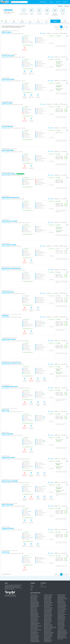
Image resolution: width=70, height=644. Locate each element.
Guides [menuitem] (51, 2)
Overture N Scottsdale (9, 174)
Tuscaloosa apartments (62, 630)
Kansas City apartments (48, 609)
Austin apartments (34, 600)
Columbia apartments (34, 625)
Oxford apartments (47, 639)
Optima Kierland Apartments (11, 197)
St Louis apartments (61, 619)
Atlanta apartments (34, 599)
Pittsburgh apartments (61, 595)
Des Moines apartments (35, 632)
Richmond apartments (61, 601)
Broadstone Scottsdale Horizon (11, 363)
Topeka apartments (61, 625)
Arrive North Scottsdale (9, 245)
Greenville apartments (48, 596)
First (56, 27)
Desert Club (5, 410)
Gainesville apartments (34, 639)
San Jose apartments (61, 610)
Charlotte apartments (34, 616)
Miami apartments (47, 623)
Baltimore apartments (34, 601)
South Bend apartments (62, 614)
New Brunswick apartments (49, 632)
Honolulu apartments (48, 600)
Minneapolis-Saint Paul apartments (50, 627)
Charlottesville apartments (35, 617)
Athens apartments (34, 597)
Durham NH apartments (35, 635)
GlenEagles (5, 316)
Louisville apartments (48, 617)
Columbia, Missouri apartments (36, 626)
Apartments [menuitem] (43, 2)
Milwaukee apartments (48, 625)
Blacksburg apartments (35, 605)
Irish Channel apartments (48, 605)
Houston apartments (48, 601)
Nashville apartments (48, 630)
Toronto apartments (61, 626)
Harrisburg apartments (48, 597)
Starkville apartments (61, 618)
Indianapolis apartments (48, 603)
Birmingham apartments (35, 604)
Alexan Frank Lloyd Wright (10, 481)
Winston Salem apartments (62, 638)
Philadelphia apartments (48, 640)
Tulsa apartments (61, 628)
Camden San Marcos (8, 292)
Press (31, 590)
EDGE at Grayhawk (7, 434)
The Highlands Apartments (10, 386)
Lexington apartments (48, 614)
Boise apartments (34, 608)
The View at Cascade (8, 56)
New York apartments (48, 636)
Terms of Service (8, 596)
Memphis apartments (48, 622)
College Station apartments (35, 623)
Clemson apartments (34, 621)
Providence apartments (62, 597)
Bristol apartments (34, 612)
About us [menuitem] (58, 2)
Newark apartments (48, 631)
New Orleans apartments (48, 635)
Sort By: (57, 29)
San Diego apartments (61, 608)
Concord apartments (34, 628)
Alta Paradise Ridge (8, 150)
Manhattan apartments (48, 621)
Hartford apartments (48, 599)
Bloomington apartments (35, 606)
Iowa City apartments (48, 604)
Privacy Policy (14, 596)
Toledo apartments (61, 623)
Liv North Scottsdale (8, 79)
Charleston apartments (34, 614)
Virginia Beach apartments (62, 631)
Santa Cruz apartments (62, 612)
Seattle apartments (61, 613)
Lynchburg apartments (48, 618)
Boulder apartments (34, 610)
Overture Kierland (7, 127)
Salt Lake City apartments (62, 605)
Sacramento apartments (62, 604)
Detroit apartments (34, 634)
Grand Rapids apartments (35, 641)
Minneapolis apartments (48, 626)
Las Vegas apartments (48, 612)
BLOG (42, 585)
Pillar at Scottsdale (7, 505)
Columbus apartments (34, 627)
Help (31, 588)
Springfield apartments (62, 617)
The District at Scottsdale (9, 221)
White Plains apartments (62, 635)
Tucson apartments (61, 627)
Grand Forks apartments (35, 640)
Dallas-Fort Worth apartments (36, 630)
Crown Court (6, 552)
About (32, 585)
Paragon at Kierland (8, 528)
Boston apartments (34, 609)
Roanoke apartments (61, 603)
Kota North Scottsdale (9, 339)
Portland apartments (61, 596)
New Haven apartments (48, 634)
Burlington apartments (34, 613)
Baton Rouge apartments (35, 603)
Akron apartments (34, 595)
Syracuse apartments (61, 621)
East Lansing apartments (35, 636)
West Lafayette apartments (62, 634)
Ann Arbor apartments (34, 596)
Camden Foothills (7, 103)
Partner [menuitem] (65, 2)
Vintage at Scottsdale (8, 457)
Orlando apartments (48, 638)
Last (67, 27)
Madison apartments (48, 619)
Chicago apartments (34, 618)
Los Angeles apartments (48, 616)
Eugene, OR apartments (35, 638)
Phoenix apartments (48, 641)
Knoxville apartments (48, 610)
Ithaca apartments (47, 606)
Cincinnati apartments (34, 619)
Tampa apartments (61, 622)
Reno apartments (61, 600)
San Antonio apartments (62, 606)
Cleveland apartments (34, 622)
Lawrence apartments (48, 613)
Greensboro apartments (48, 595)
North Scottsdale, (6, 34)
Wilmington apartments (62, 636)
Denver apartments (34, 631)
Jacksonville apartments (48, 608)
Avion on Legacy (7, 32)
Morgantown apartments (48, 628)
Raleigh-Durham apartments (62, 599)
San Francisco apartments (62, 609)
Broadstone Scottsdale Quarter (11, 268)
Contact (32, 587)
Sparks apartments (61, 616)
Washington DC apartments (62, 632)
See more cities (60, 639)
